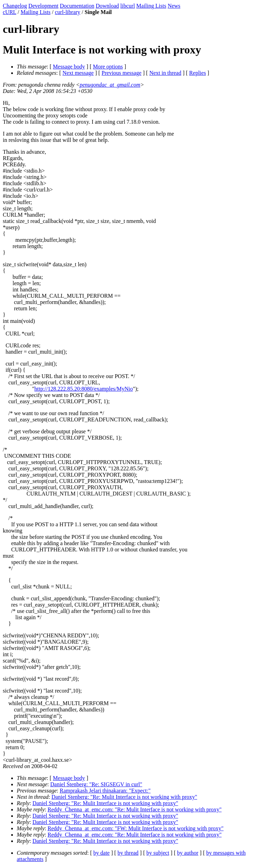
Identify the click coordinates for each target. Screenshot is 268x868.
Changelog (15, 6)
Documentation (77, 6)
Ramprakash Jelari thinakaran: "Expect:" (105, 791)
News (174, 6)
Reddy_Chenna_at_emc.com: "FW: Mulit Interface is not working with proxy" (135, 828)
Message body (69, 67)
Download (107, 6)
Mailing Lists (151, 6)
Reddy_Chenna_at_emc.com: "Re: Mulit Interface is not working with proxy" (135, 809)
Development (43, 6)
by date (102, 853)
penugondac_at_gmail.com (110, 85)
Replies (198, 73)
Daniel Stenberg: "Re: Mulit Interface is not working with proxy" (124, 797)
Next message (78, 73)
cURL (10, 12)
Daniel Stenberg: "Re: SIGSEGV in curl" (96, 784)
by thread (128, 853)
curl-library (68, 12)
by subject (158, 853)
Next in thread (165, 73)
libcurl (128, 6)
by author (188, 853)
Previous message (121, 73)
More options (108, 67)
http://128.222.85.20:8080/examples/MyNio (84, 389)
